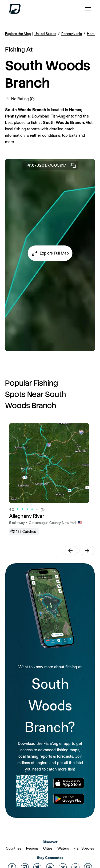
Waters (63, 848)
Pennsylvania (72, 34)
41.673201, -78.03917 (52, 165)
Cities (48, 848)
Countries (14, 848)
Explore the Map (18, 34)
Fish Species (84, 848)
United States (45, 34)
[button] (50, 253)
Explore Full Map (54, 253)
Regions (32, 848)
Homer (92, 34)
